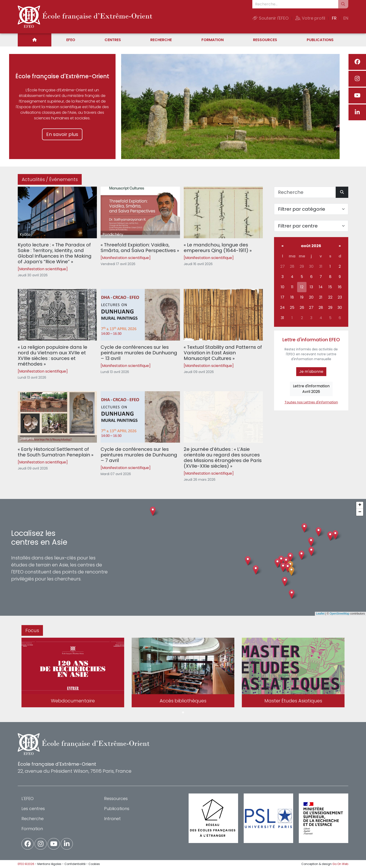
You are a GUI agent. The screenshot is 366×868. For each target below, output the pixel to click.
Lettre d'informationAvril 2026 (311, 389)
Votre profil (310, 18)
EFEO (71, 40)
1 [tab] (183, 713)
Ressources (265, 40)
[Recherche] (305, 192)
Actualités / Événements (50, 179)
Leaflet (320, 614)
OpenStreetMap (340, 614)
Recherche (161, 40)
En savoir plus (62, 134)
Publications (320, 40)
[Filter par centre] (311, 226)
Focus (32, 630)
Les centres (33, 809)
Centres (113, 40)
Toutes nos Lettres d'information (311, 402)
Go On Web (340, 864)
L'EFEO (28, 799)
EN (346, 18)
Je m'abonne (311, 372)
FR (334, 18)
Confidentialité (75, 864)
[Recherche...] (295, 4)
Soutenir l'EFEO (270, 18)
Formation (213, 40)
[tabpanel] (73, 673)
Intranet (112, 819)
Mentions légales (49, 864)
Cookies (94, 864)
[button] (283, 567)
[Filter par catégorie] (311, 209)
